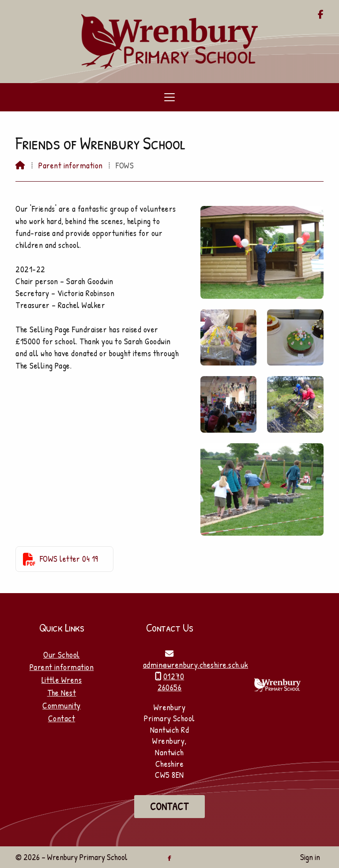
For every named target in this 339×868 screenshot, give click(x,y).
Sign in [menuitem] (310, 857)
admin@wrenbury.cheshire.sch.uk (196, 665)
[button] (169, 97)
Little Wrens (62, 680)
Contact (62, 718)
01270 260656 (171, 682)
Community (61, 705)
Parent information (71, 165)
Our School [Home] (62, 655)
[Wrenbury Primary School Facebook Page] (321, 15)
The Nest (62, 693)
